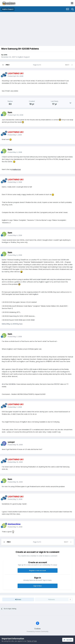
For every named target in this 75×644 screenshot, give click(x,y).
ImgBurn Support (24, 57)
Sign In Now (38, 586)
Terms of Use (32, 641)
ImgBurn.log (16, 169)
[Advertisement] (38, 29)
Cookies (37, 629)
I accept (68, 640)
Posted (15, 76)
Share (18, 599)
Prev (8, 65)
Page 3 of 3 (37, 65)
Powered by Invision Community (38, 631)
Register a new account (37, 570)
